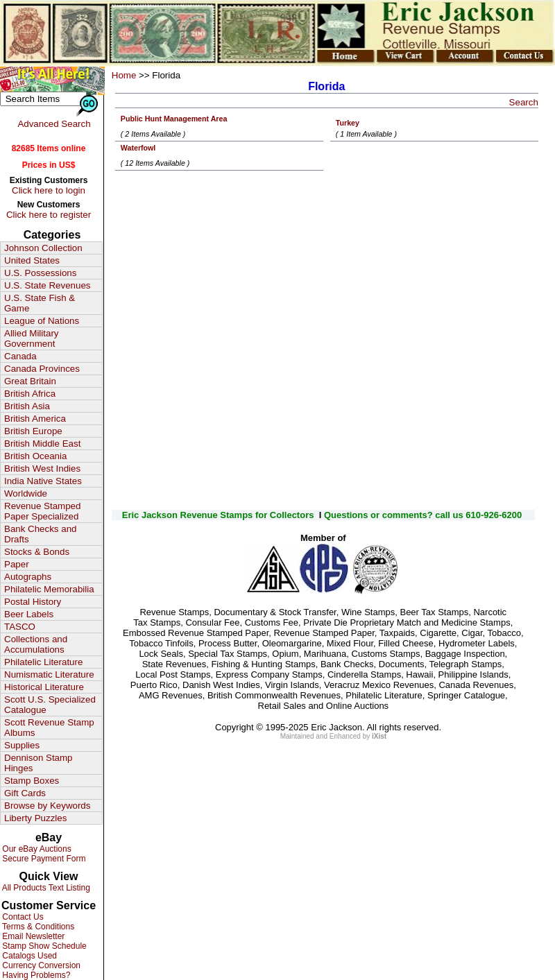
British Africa (30, 394)
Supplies (22, 745)
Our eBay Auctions (36, 849)
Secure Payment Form (43, 859)
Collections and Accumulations (36, 644)
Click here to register (49, 215)
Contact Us (22, 917)
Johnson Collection (43, 248)
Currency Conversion (40, 965)
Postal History (33, 602)
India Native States (43, 481)
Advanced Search (54, 124)
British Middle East (42, 444)
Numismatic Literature (49, 674)
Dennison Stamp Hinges (39, 763)
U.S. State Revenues (47, 285)
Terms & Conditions (37, 927)
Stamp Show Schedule (43, 946)
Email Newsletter (32, 936)
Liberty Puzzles (35, 818)
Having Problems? (35, 975)
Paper (17, 564)
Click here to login (49, 190)
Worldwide (26, 493)
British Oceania (35, 456)
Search (524, 102)
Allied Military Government (32, 338)
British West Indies (42, 468)
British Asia (27, 406)
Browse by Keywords (47, 806)
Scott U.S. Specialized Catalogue (50, 705)
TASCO (20, 627)
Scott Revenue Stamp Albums (49, 728)
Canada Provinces (42, 369)
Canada (20, 356)
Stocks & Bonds (37, 552)
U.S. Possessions (40, 273)
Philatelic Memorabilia (49, 589)
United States (32, 260)
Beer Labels (29, 614)
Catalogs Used (28, 956)
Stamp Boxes (32, 781)
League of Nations (42, 321)
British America (35, 419)
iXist (379, 736)
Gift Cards (25, 793)
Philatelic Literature (43, 662)
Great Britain (30, 381)
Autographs (28, 577)
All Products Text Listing (45, 888)
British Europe (33, 431)
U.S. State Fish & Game (40, 303)
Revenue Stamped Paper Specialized (42, 511)
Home (124, 75)
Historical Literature (44, 687)
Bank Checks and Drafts (40, 534)
